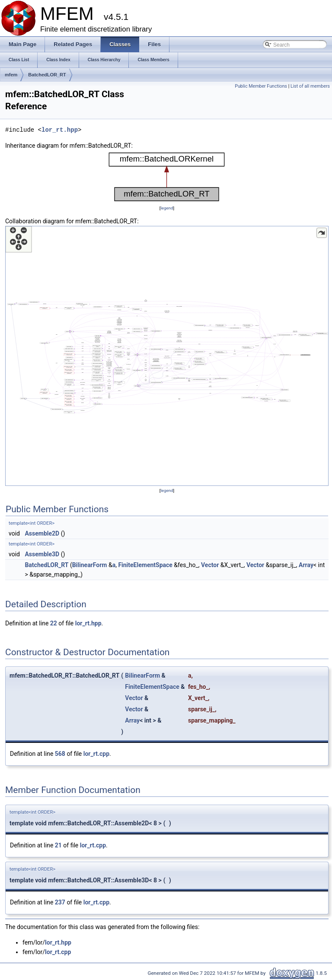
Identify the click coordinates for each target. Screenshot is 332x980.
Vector (210, 565)
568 (60, 754)
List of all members (310, 86)
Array (306, 565)
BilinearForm (90, 565)
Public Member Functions (261, 86)
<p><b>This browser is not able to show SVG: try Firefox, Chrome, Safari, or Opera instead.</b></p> (167, 177)
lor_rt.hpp (60, 130)
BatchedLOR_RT (47, 75)
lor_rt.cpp (96, 754)
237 (60, 902)
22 (54, 623)
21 (58, 845)
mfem (11, 75)
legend (167, 208)
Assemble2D (42, 533)
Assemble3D (42, 554)
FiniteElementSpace (145, 565)
